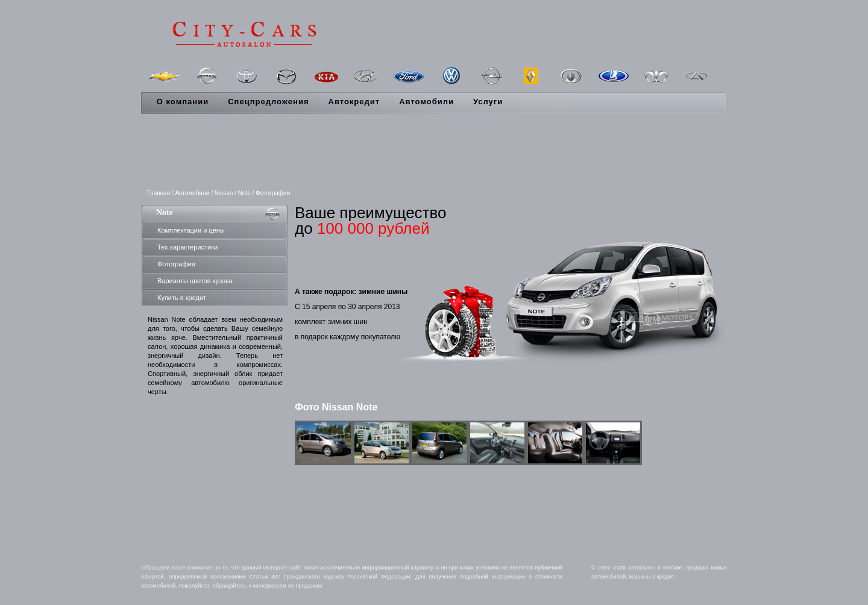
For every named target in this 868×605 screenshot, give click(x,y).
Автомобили (426, 102)
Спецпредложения (268, 102)
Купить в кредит (182, 298)
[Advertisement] (434, 152)
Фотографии (176, 264)
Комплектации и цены (191, 230)
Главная (159, 193)
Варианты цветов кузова (195, 281)
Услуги (488, 102)
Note (244, 193)
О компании (183, 102)
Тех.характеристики (187, 247)
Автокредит (354, 102)
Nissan (224, 193)
